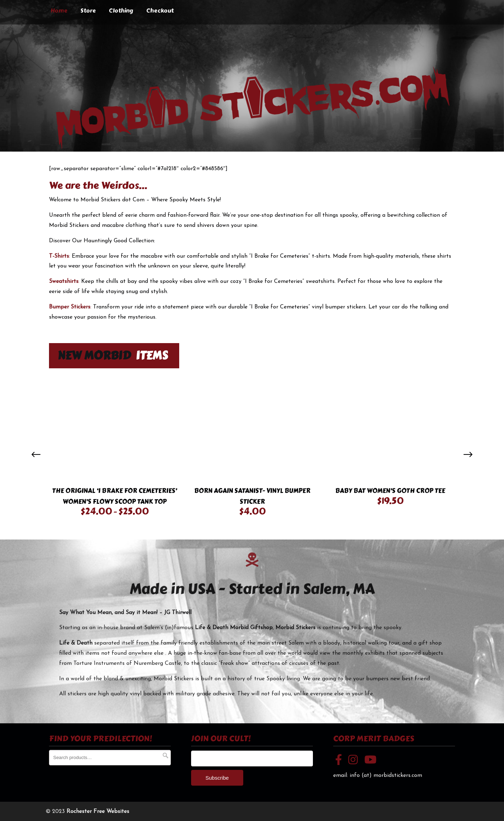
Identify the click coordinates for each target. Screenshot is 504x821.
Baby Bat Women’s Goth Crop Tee (390, 491)
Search (166, 755)
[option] (114, 449)
